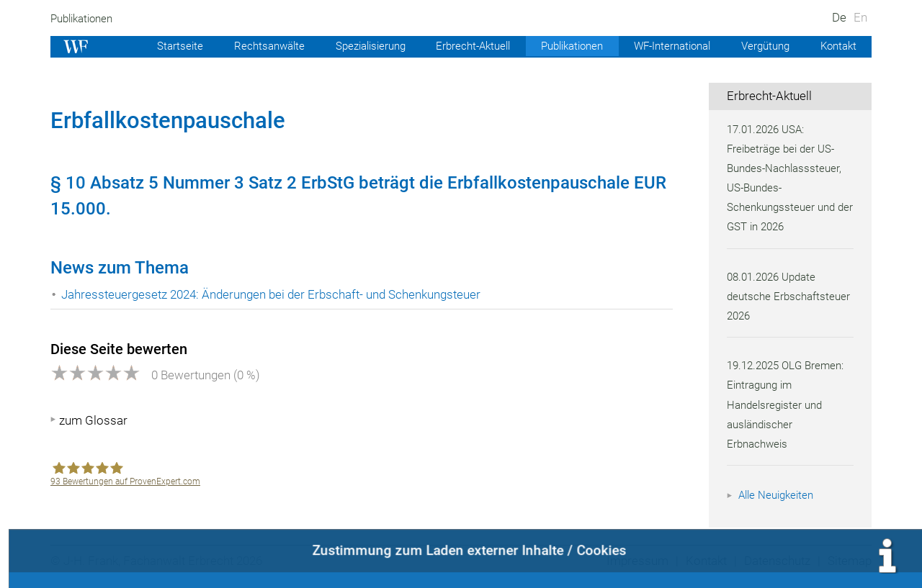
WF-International (666, 46)
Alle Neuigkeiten (778, 495)
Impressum (633, 561)
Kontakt (837, 46)
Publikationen (84, 19)
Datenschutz (775, 561)
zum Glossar (93, 420)
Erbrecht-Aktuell (458, 46)
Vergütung (762, 46)
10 (75, 183)
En (860, 17)
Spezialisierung (351, 46)
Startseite (156, 46)
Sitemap (849, 561)
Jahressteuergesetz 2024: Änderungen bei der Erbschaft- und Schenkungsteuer (276, 294)
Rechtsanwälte (247, 46)
